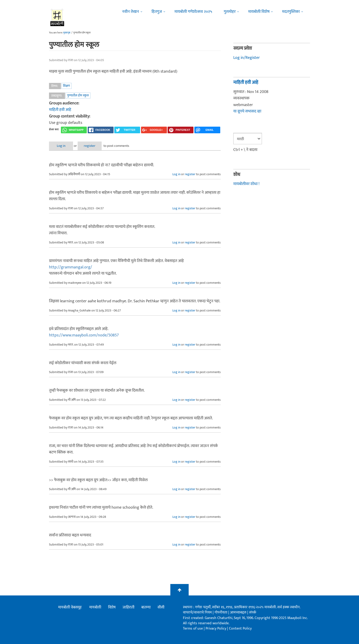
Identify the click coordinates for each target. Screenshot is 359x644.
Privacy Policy (216, 629)
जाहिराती (128, 607)
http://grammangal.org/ (71, 267)
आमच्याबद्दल (239, 613)
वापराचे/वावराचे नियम (197, 613)
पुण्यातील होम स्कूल (78, 95)
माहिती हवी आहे (60, 110)
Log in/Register (247, 58)
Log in (61, 146)
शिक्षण (67, 86)
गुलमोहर (230, 12)
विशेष (112, 607)
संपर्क (253, 613)
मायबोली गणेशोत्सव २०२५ (193, 12)
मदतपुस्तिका (291, 12)
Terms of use (193, 629)
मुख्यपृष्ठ (67, 33)
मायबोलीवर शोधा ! (246, 184)
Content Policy (240, 629)
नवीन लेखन (131, 12)
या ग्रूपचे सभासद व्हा (247, 111)
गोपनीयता (221, 613)
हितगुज (157, 12)
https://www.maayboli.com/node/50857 (84, 335)
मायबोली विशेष (259, 12)
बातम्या (146, 607)
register (90, 146)
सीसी (161, 607)
